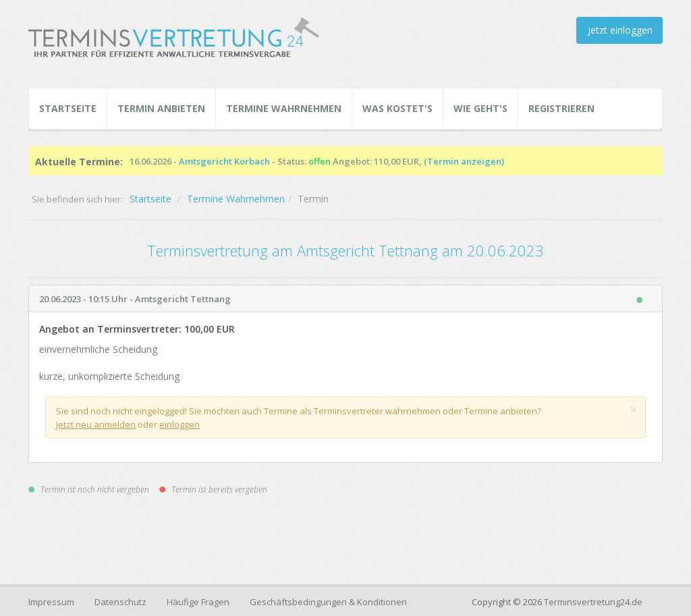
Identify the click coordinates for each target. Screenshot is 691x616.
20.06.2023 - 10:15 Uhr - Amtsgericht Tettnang (135, 299)
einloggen (179, 424)
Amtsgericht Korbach (224, 161)
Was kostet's (397, 108)
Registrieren (561, 108)
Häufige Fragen (198, 602)
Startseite (68, 108)
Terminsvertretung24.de (593, 602)
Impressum (51, 602)
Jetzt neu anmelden (96, 424)
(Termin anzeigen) (464, 161)
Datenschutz (120, 602)
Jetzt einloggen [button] (620, 30)
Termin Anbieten (161, 108)
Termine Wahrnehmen (284, 108)
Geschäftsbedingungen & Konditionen (328, 602)
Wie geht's (480, 108)
